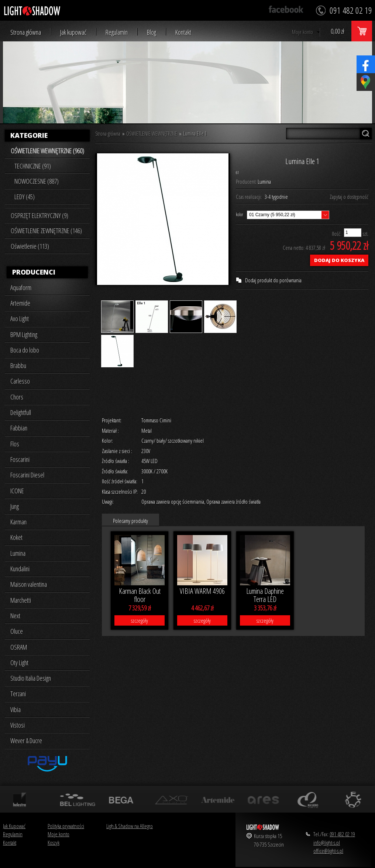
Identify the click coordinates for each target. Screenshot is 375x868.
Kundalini (20, 569)
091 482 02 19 (342, 834)
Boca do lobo (25, 350)
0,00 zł (337, 31)
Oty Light (19, 663)
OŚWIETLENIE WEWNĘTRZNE (152, 134)
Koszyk (54, 843)
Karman (18, 522)
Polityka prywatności (66, 826)
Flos (15, 444)
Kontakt (183, 32)
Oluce (17, 631)
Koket (16, 537)
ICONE (17, 491)
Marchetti (21, 600)
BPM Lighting (24, 334)
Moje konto (302, 32)
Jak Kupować (14, 826)
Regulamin (117, 32)
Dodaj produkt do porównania (273, 280)
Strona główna (26, 32)
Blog (152, 32)
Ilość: (337, 234)
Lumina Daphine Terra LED (265, 595)
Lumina (18, 553)
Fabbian (19, 428)
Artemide (20, 303)
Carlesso (20, 381)
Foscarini (20, 459)
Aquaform (21, 287)
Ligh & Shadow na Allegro (130, 826)
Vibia (16, 709)
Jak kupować (73, 32)
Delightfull (21, 412)
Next (15, 616)
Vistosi (18, 725)
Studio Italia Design (31, 678)
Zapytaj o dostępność (349, 197)
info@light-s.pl (327, 843)
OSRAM (19, 647)
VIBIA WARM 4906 (202, 591)
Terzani (18, 694)
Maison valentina (29, 584)
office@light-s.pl (328, 851)
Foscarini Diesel (27, 475)
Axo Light (20, 319)
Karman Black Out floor (140, 595)
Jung (15, 506)
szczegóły (140, 620)
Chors (17, 397)
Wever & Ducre (26, 741)
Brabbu (18, 365)
